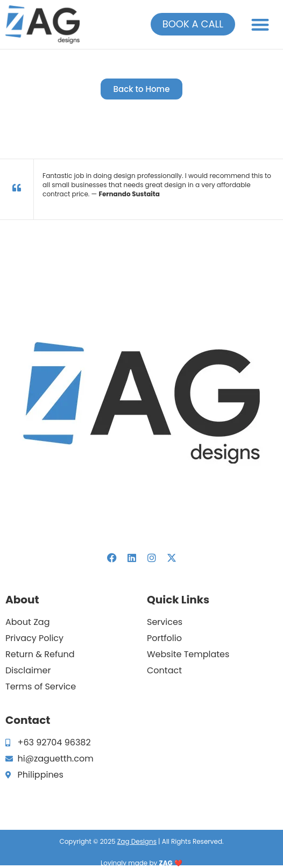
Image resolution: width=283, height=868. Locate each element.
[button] (261, 24)
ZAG (166, 863)
